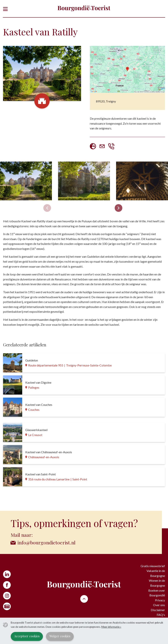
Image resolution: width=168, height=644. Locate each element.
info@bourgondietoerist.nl (46, 542)
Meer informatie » (111, 627)
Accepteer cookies (27, 636)
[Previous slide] (47, 208)
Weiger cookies (60, 636)
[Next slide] (119, 208)
